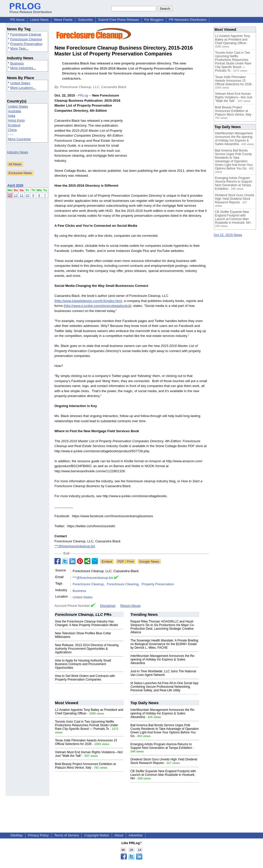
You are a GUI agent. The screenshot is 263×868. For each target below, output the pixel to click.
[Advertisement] (170, 131)
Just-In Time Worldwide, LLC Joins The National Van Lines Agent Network (163, 673)
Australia (15, 111)
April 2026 (15, 185)
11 (22, 195)
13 (10, 195)
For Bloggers (154, 20)
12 (16, 195)
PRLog (83, 95)
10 (27, 195)
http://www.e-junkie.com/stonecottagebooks (97, 306)
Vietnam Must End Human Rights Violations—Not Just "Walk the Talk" (234, 97)
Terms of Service (67, 835)
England (14, 125)
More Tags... (19, 48)
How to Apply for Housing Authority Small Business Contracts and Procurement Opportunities (83, 664)
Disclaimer (108, 606)
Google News (149, 562)
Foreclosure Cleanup (26, 34)
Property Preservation (26, 44)
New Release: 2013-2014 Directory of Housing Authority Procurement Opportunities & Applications (87, 649)
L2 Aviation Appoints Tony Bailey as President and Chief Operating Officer (232, 40)
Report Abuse (130, 606)
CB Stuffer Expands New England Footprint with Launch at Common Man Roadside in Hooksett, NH (163, 775)
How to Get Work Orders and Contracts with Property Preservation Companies (85, 678)
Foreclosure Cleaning (26, 39)
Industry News (17, 152)
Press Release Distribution (31, 10)
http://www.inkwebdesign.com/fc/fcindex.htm (88, 301)
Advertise (136, 835)
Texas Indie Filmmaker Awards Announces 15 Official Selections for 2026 (86, 742)
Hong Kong (16, 120)
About (119, 835)
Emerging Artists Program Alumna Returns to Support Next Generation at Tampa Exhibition (161, 746)
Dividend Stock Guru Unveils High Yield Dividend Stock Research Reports (235, 199)
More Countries (19, 139)
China (12, 130)
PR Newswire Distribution (188, 20)
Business (17, 63)
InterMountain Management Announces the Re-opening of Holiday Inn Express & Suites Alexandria (163, 659)
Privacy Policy (38, 835)
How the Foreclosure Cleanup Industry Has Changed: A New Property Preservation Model (86, 623)
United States (20, 83)
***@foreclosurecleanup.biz (75, 546)
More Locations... (23, 88)
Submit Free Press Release (119, 20)
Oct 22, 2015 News (228, 235)
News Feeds (63, 20)
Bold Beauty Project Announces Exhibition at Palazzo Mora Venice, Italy (85, 766)
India (12, 116)
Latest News (39, 20)
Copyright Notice (97, 835)
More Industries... (23, 68)
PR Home (17, 20)
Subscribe (85, 20)
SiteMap (16, 835)
